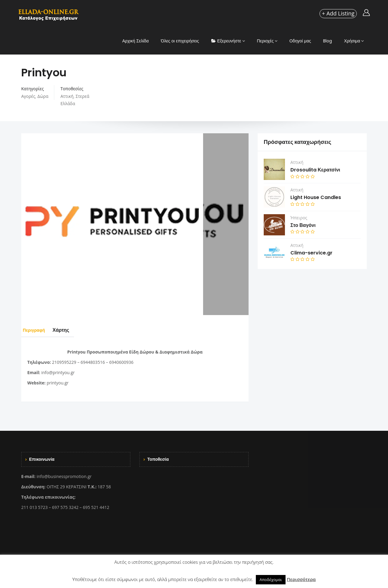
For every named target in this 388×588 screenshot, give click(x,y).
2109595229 (64, 362)
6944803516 (93, 362)
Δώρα (43, 96)
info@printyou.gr (58, 372)
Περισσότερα (301, 579)
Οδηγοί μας (300, 41)
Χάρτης (70, 330)
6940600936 (121, 362)
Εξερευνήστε (226, 41)
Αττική (67, 96)
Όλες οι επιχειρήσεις (180, 41)
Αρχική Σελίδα (135, 41)
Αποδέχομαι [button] (271, 580)
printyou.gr (58, 383)
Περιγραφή (39, 330)
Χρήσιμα (352, 41)
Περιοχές (265, 41)
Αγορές (28, 96)
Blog (328, 41)
